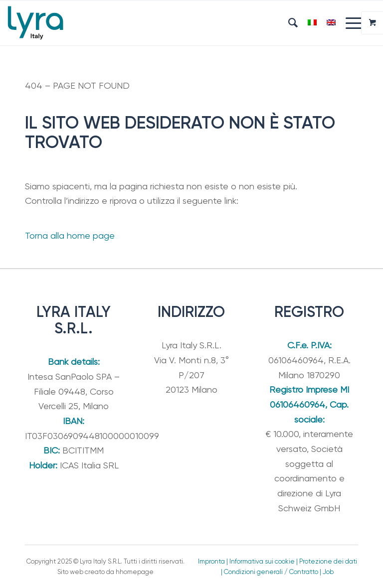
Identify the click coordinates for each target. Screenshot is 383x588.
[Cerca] (288, 23)
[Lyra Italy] (35, 23)
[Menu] (349, 23)
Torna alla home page (70, 235)
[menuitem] (288, 23)
